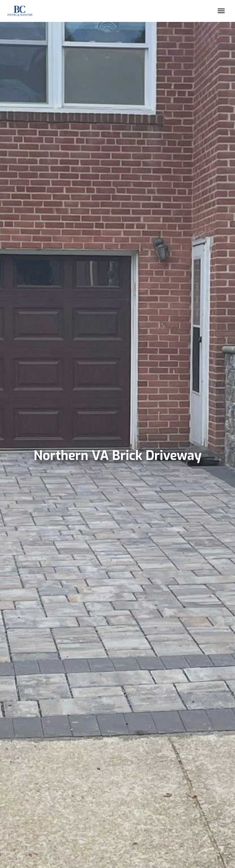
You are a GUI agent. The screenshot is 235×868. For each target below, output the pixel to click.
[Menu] (220, 11)
